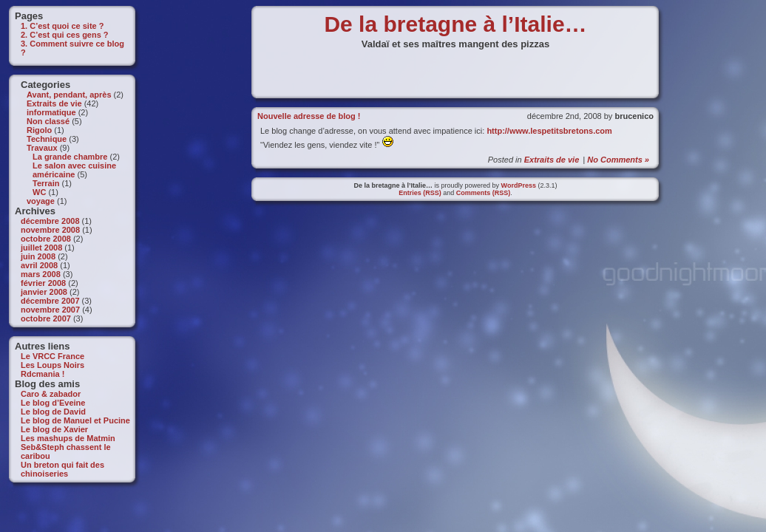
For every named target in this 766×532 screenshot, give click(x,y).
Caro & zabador (51, 394)
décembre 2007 (50, 301)
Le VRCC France (52, 356)
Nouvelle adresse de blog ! (309, 116)
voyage (41, 201)
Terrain (46, 183)
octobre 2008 (46, 239)
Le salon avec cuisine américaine (74, 170)
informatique (51, 112)
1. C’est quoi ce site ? (62, 26)
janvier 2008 (44, 292)
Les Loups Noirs (52, 365)
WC (39, 192)
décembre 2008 (50, 221)
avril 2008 (39, 265)
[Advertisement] (455, 72)
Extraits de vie (54, 103)
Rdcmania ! (43, 374)
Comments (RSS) (484, 193)
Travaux (42, 148)
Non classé (48, 121)
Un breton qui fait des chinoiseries (62, 469)
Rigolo (39, 130)
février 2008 (43, 283)
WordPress (519, 185)
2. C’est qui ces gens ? (65, 35)
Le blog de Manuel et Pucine (75, 420)
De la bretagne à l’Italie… (455, 24)
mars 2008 (41, 274)
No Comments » (618, 160)
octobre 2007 (46, 318)
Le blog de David (53, 412)
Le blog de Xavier (54, 429)
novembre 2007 (50, 310)
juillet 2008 (41, 248)
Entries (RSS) (420, 193)
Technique (47, 139)
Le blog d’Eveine (53, 403)
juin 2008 (38, 256)
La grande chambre (70, 157)
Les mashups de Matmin (68, 438)
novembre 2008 (50, 230)
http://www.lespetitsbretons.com (549, 131)
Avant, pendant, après (69, 95)
